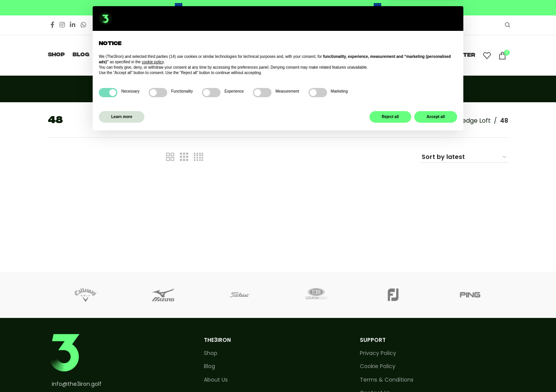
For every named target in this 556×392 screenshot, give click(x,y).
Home (412, 121)
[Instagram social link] (62, 25)
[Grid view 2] (170, 157)
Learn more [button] (122, 372)
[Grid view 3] (184, 157)
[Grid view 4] (198, 157)
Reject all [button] (390, 372)
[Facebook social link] (52, 25)
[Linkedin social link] (73, 25)
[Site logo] (278, 55)
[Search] (507, 25)
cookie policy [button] (153, 317)
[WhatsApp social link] (83, 25)
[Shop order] (464, 157)
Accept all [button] (436, 372)
